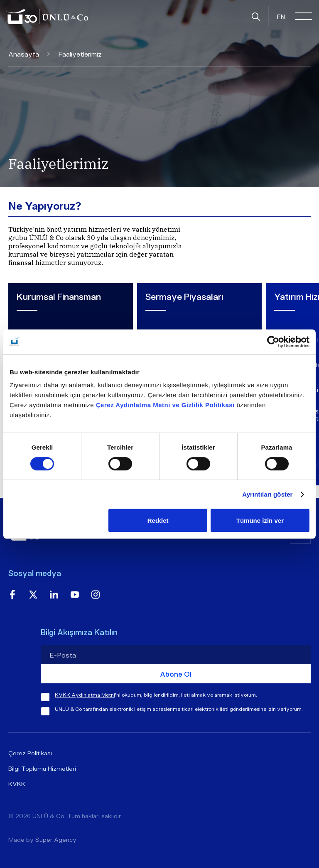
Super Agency (56, 840)
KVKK (17, 784)
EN (281, 17)
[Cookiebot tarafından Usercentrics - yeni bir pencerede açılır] (273, 342)
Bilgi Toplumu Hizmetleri (42, 768)
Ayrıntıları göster (267, 494)
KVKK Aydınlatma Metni (85, 695)
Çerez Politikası (30, 753)
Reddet (158, 521)
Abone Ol (176, 674)
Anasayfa (29, 54)
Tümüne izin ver (260, 521)
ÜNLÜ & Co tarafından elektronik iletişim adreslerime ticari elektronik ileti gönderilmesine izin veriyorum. (179, 709)
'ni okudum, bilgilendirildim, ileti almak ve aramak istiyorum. (156, 695)
